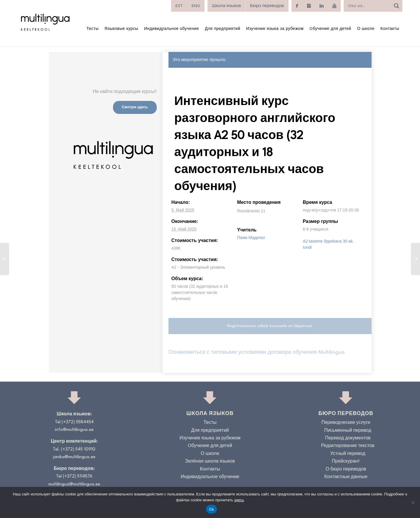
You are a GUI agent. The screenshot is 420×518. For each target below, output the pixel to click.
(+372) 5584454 (78, 422)
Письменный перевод (348, 431)
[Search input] (369, 6)
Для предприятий (210, 431)
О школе (210, 454)
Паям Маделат (251, 238)
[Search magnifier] (397, 6)
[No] (413, 502)
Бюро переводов (267, 6)
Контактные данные (346, 477)
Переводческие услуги (346, 423)
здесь (239, 500)
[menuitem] (179, 6)
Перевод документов (348, 438)
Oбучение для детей (210, 446)
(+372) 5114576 (78, 476)
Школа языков (226, 6)
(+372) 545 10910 (78, 450)
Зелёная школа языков (210, 462)
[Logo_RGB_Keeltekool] (45, 22)
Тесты (210, 423)
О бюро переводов (346, 469)
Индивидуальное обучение (210, 477)
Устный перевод (348, 454)
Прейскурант (346, 462)
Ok (211, 509)
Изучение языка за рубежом (210, 438)
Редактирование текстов (348, 446)
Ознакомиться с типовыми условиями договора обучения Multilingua (257, 352)
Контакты (210, 469)
